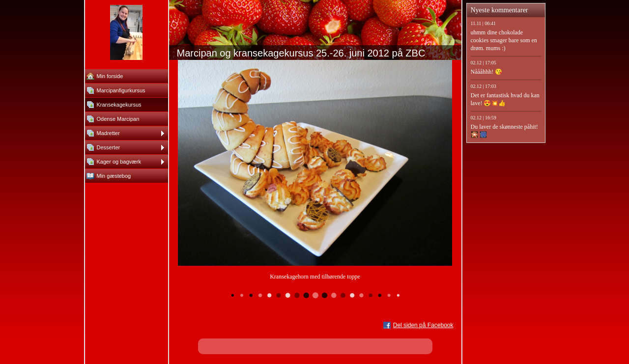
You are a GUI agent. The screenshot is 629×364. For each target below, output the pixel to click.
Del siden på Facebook (423, 325)
